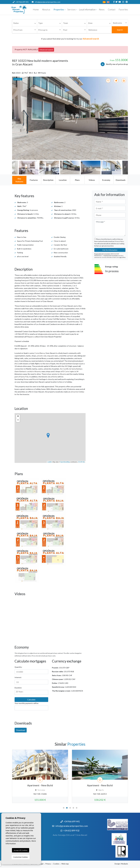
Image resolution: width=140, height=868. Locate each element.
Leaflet (50, 462)
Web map (65, 864)
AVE (66, 366)
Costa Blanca (40, 353)
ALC (17, 364)
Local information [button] (87, 10)
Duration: (18, 688)
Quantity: (18, 667)
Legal (41, 864)
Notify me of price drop (114, 64)
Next (125, 118)
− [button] (18, 420)
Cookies (56, 864)
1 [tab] (64, 808)
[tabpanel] (40, 776)
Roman (26, 379)
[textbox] (25, 23)
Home (36, 10)
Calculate (31, 700)
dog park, (51, 356)
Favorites (123, 10)
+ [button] (18, 416)
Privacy (48, 864)
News (102, 10)
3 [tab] (70, 808)
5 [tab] (77, 808)
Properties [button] (59, 10)
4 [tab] (73, 808)
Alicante (63, 374)
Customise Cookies (20, 857)
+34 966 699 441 (21, 2)
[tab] (19, 180)
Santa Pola (24, 377)
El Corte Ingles (69, 371)
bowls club (42, 356)
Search (120, 30)
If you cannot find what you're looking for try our (70, 39)
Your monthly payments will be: (27, 703)
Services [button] (71, 10)
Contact (112, 10)
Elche (55, 377)
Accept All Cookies (21, 850)
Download (21, 730)
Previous (15, 118)
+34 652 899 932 (21, 6)
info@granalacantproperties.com (48, 2)
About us (46, 10)
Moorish (36, 379)
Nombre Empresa (26, 9)
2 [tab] (67, 808)
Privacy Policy (119, 241)
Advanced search (46, 50)
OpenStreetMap (65, 462)
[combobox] (25, 23)
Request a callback (34, 337)
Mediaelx (124, 864)
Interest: (18, 677)
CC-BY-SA (81, 462)
